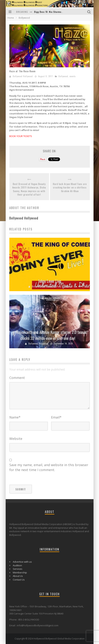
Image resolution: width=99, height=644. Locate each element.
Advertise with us (22, 562)
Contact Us (19, 580)
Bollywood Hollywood (23, 76)
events (73, 76)
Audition (17, 565)
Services (18, 569)
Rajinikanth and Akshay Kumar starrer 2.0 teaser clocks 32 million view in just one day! (51, 335)
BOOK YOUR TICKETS (21, 136)
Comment (17, 378)
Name (15, 417)
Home (11, 18)
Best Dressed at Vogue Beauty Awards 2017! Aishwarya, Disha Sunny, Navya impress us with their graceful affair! (29, 189)
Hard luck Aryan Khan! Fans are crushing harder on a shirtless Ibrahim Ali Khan (70, 188)
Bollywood (63, 76)
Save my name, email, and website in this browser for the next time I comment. (49, 467)
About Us (18, 576)
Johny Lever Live (50, 281)
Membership (20, 572)
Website (16, 439)
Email (56, 417)
